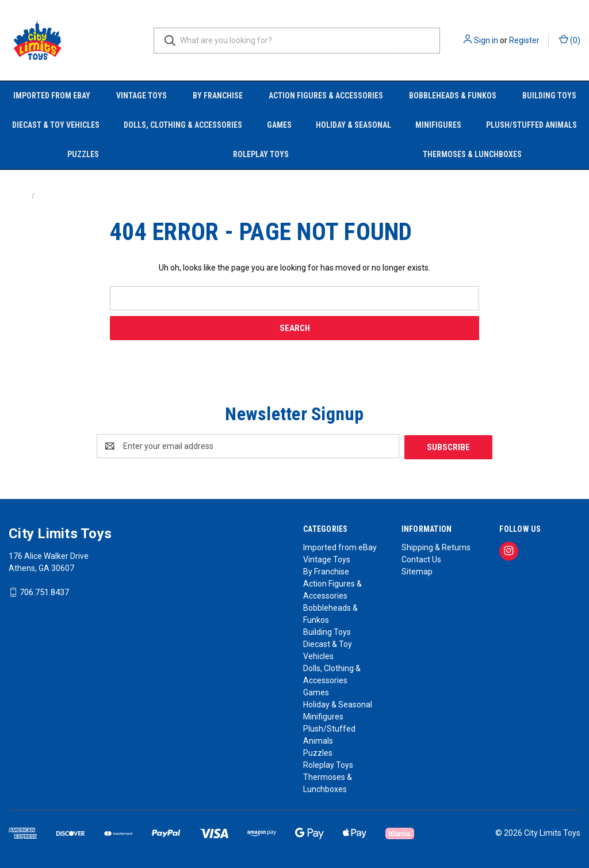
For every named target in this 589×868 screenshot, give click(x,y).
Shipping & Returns (436, 546)
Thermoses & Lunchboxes (472, 154)
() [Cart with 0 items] (570, 40)
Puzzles (83, 154)
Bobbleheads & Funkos (453, 96)
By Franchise (218, 96)
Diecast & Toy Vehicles (56, 125)
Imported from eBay (52, 96)
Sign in (486, 40)
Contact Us (421, 558)
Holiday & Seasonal (353, 125)
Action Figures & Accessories (326, 96)
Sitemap (417, 570)
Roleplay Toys (261, 154)
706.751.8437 (44, 592)
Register (524, 40)
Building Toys (549, 96)
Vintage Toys (141, 96)
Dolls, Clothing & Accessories (183, 125)
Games (279, 125)
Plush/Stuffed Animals (531, 125)
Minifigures (438, 125)
